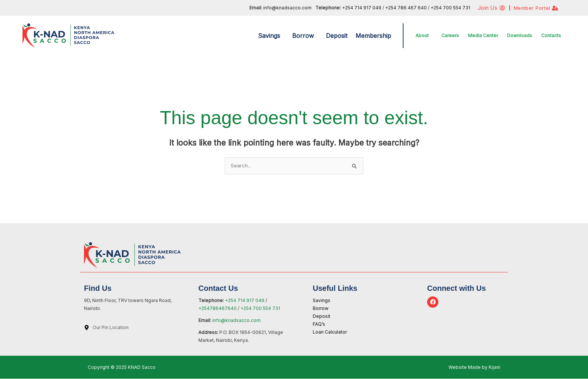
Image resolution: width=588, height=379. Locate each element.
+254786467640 (218, 309)
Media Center (483, 35)
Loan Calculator (330, 332)
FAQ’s (319, 324)
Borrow (303, 36)
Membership (373, 36)
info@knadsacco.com (287, 8)
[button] (271, 36)
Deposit (337, 36)
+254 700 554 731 (450, 8)
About (422, 35)
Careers (450, 35)
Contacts (551, 35)
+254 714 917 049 (362, 8)
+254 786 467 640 (406, 8)
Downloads (520, 35)
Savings (269, 36)
